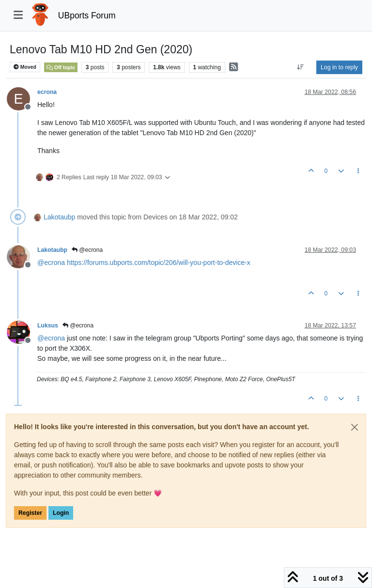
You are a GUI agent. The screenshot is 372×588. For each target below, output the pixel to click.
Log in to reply (339, 67)
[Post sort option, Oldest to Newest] (301, 67)
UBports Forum (87, 15)
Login (61, 513)
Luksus (48, 325)
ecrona (47, 92)
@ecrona (87, 250)
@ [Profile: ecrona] (51, 263)
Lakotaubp (59, 217)
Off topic (61, 67)
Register (30, 513)
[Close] (355, 427)
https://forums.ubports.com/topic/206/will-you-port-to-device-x (159, 263)
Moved (25, 67)
